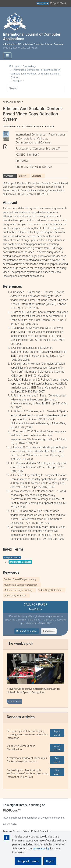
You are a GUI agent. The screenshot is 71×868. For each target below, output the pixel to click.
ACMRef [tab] (8, 176)
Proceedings (30, 66)
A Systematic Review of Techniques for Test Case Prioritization (27, 760)
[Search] (36, 88)
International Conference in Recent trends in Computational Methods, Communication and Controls (35, 74)
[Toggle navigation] (7, 55)
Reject (50, 861)
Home (16, 66)
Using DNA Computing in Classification (21, 747)
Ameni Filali (14, 702)
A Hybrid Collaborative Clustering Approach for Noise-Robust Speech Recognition (34, 690)
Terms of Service (12, 831)
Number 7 (18, 81)
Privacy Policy (30, 831)
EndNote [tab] (37, 176)
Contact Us (45, 831)
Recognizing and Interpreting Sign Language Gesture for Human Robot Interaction (28, 734)
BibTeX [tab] (22, 176)
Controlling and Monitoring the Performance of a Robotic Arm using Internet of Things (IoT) (28, 773)
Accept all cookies (28, 861)
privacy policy (41, 848)
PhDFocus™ (12, 810)
